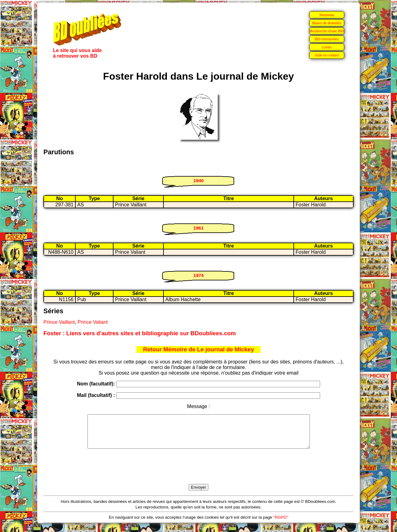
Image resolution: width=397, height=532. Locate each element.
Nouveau (327, 15)
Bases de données (327, 23)
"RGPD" (281, 524)
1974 (198, 275)
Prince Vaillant (59, 322)
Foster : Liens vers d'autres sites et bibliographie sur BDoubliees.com (140, 333)
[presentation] (198, 473)
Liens (327, 47)
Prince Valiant (93, 322)
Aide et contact (327, 55)
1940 (198, 180)
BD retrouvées (327, 39)
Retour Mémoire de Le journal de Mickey (198, 349)
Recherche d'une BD (327, 31)
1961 (198, 228)
